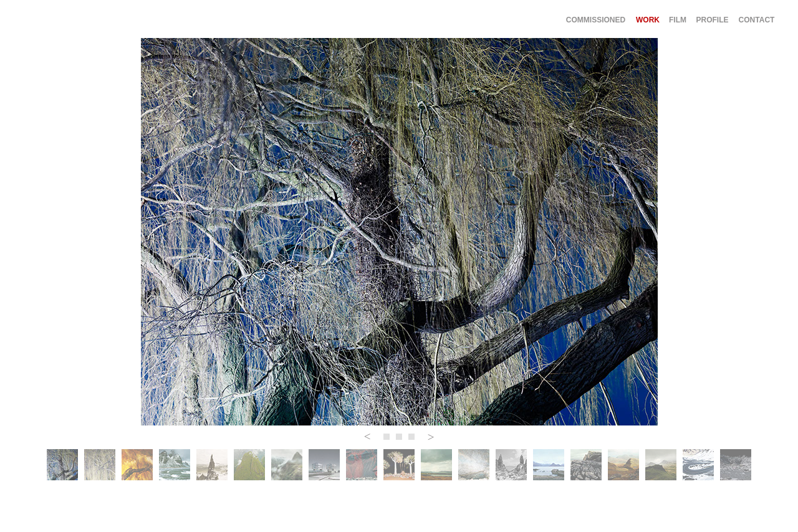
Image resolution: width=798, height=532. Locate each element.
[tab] (62, 465)
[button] (367, 437)
